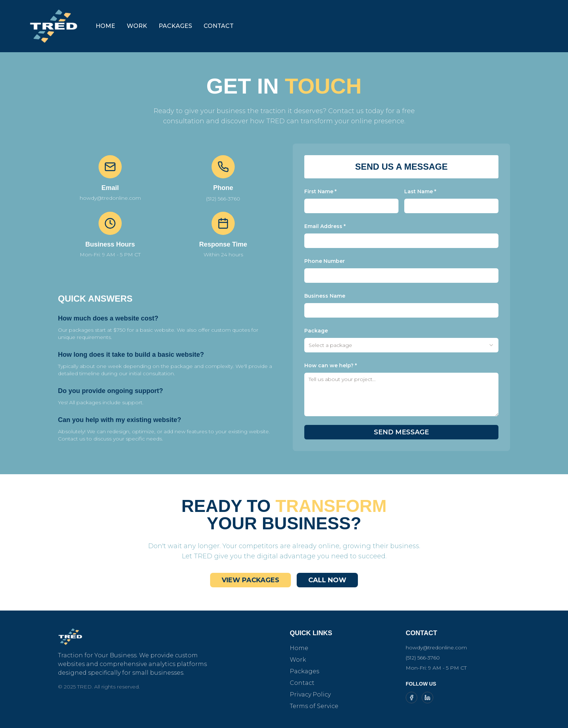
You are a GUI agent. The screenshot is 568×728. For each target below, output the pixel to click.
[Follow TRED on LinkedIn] (427, 698)
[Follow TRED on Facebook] (412, 698)
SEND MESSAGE (401, 432)
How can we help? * (331, 365)
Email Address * (325, 226)
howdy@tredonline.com (436, 648)
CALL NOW (327, 580)
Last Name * (420, 191)
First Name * (320, 191)
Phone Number (325, 261)
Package (316, 331)
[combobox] (401, 345)
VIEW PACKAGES (250, 580)
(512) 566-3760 (223, 199)
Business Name (325, 296)
